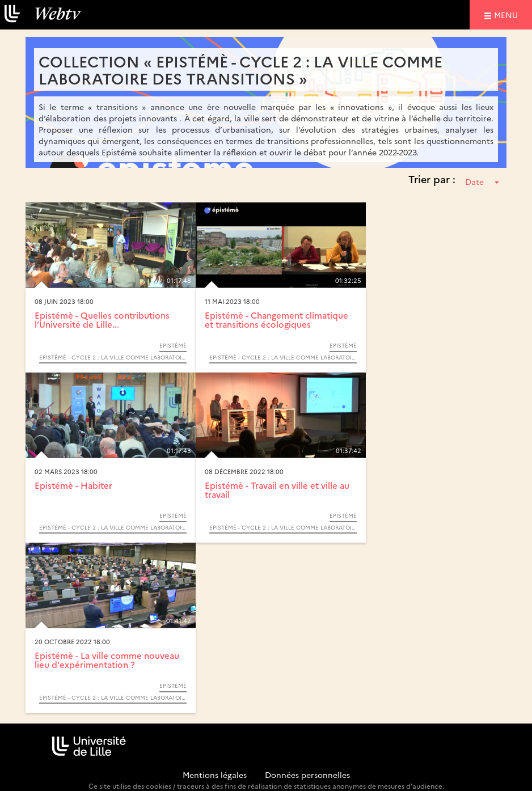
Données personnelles (307, 775)
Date (482, 181)
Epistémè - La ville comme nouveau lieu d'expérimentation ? (107, 660)
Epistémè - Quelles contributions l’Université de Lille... (102, 320)
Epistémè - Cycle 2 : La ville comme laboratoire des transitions (113, 357)
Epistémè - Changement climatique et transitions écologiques (276, 320)
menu (508, 14)
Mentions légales (215, 775)
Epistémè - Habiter (73, 485)
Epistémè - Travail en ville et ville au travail (277, 490)
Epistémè (173, 345)
